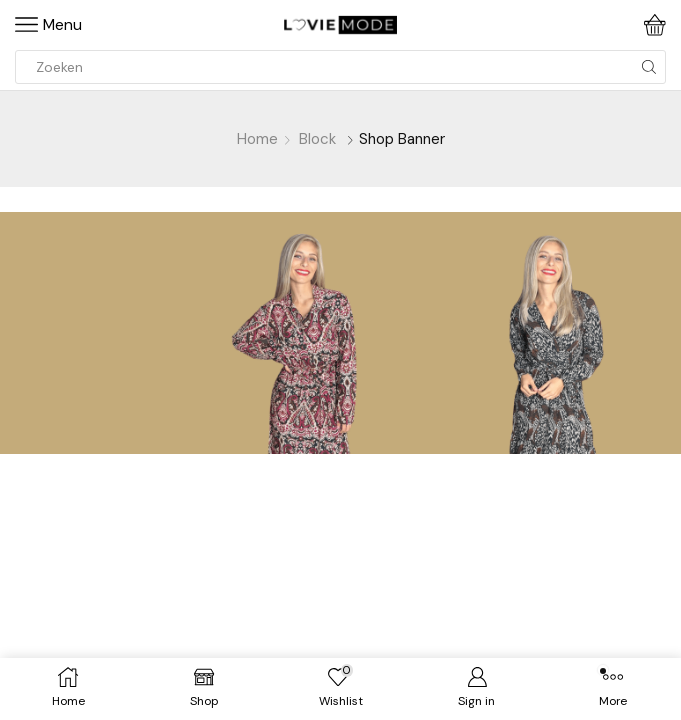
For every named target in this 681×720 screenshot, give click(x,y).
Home (257, 139)
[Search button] (649, 67)
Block (317, 139)
